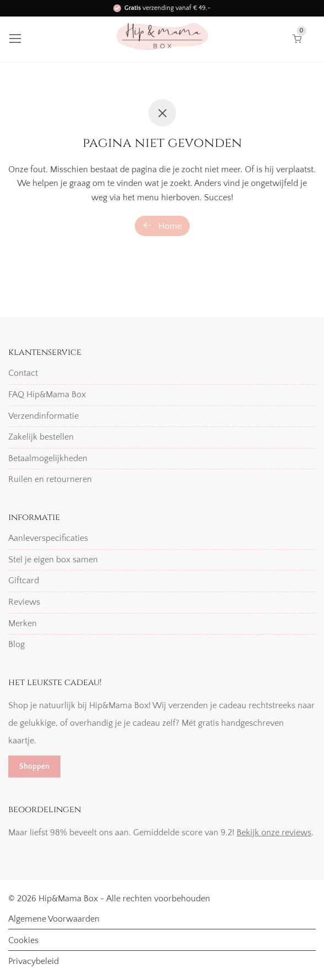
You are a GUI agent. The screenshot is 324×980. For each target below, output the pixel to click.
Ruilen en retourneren (50, 479)
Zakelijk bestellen (41, 437)
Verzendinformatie (43, 416)
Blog (17, 644)
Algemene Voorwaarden (54, 919)
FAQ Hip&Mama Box (47, 395)
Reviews (24, 602)
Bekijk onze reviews (274, 833)
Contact (23, 373)
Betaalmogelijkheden (48, 458)
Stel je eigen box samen (53, 560)
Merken (23, 623)
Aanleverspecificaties (48, 538)
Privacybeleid (34, 961)
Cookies (23, 940)
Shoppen (34, 767)
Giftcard (24, 581)
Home (162, 226)
